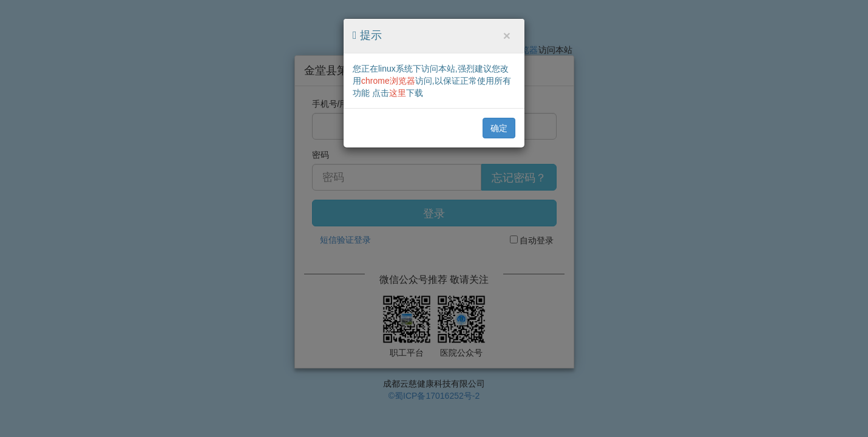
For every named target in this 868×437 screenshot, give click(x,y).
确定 (499, 128)
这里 (398, 93)
